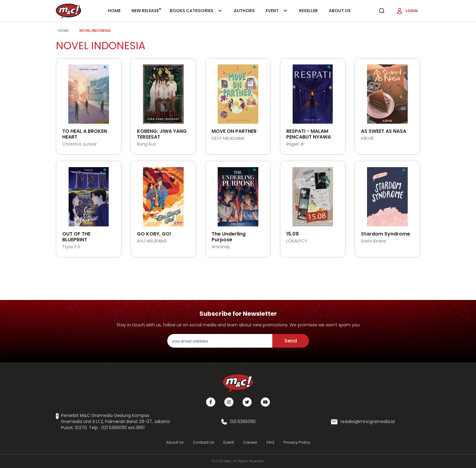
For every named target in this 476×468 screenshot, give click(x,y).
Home (114, 11)
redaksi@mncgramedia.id (367, 422)
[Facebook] (211, 402)
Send (291, 341)
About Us (340, 11)
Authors (244, 11)
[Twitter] (247, 402)
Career (250, 442)
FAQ (270, 442)
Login (407, 11)
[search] (382, 11)
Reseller (308, 11)
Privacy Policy (297, 442)
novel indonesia (95, 31)
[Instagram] (229, 402)
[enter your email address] (220, 341)
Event (277, 15)
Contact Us (204, 442)
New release (146, 11)
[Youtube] (265, 402)
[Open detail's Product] (89, 92)
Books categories (195, 15)
